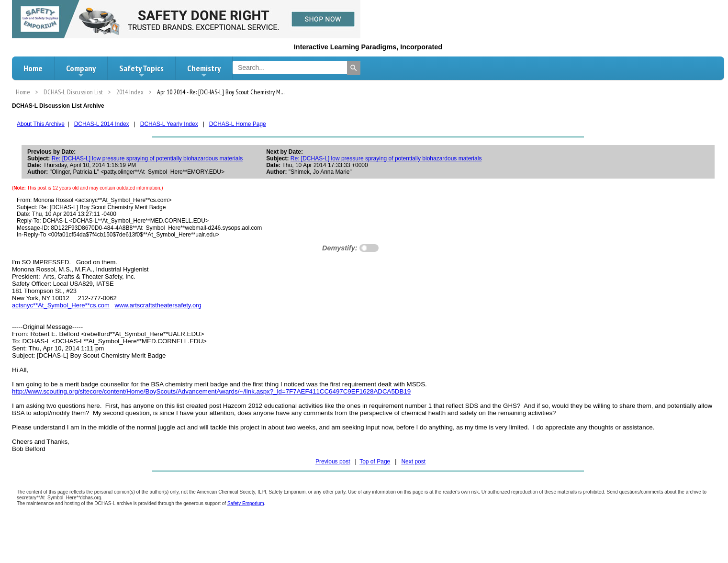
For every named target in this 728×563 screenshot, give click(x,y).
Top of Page (375, 462)
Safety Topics (141, 71)
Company (81, 71)
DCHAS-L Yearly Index (169, 124)
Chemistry (204, 71)
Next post (413, 462)
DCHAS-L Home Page (238, 124)
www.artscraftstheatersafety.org (158, 305)
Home (33, 68)
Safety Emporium (246, 503)
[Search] (354, 68)
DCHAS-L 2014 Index (102, 124)
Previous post (333, 462)
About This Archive (41, 124)
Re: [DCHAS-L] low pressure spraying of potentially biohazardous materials (147, 158)
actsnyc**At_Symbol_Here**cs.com (61, 305)
